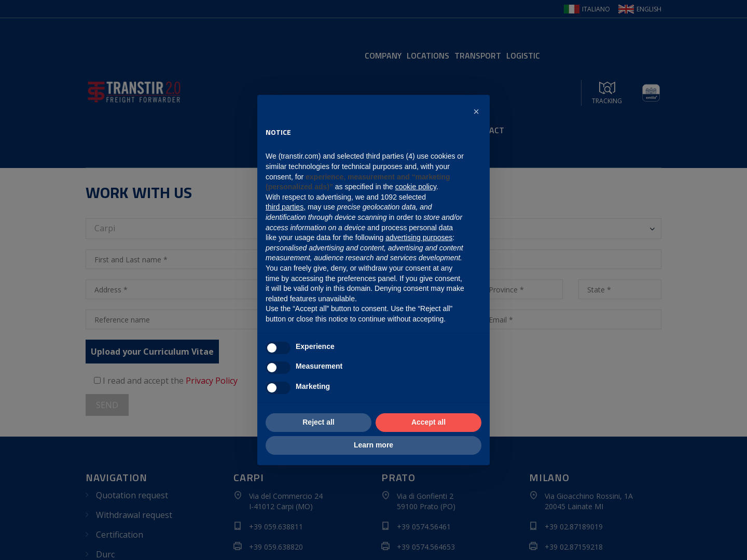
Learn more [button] (374, 445)
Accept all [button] (428, 422)
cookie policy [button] (416, 187)
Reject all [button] (318, 422)
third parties (285, 207)
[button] (476, 111)
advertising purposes (419, 237)
